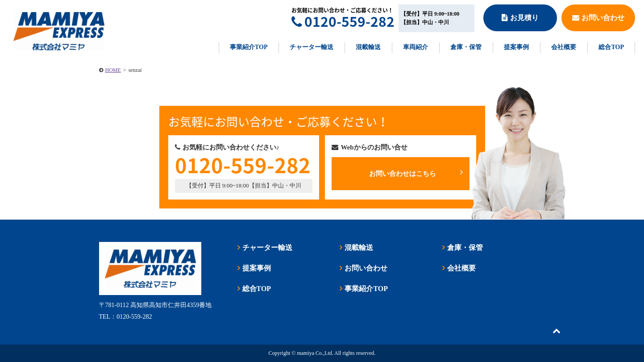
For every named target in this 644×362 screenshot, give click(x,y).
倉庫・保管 (466, 47)
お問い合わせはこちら (416, 173)
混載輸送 (368, 47)
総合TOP (611, 47)
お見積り (520, 18)
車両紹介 (415, 47)
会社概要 (564, 47)
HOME (113, 70)
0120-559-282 (343, 21)
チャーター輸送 (312, 47)
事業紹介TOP (249, 47)
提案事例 (516, 47)
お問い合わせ (598, 18)
